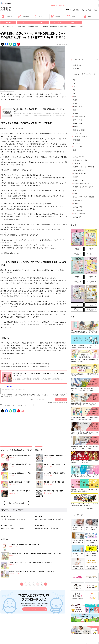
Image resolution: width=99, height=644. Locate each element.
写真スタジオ (74, 22)
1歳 (74, 83)
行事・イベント (78, 120)
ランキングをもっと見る (16, 503)
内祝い (62, 6)
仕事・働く (77, 127)
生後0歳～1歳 (77, 65)
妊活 (95, 10)
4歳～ (75, 93)
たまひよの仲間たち (79, 210)
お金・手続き (24, 16)
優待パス (88, 16)
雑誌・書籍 (8, 22)
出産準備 (55, 16)
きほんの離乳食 (78, 200)
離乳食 (71, 16)
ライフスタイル (78, 133)
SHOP (54, 6)
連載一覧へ (90, 508)
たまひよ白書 (77, 217)
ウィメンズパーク (29, 405)
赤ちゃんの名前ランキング (81, 183)
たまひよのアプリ (78, 207)
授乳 (75, 97)
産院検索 (76, 177)
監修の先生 (77, 203)
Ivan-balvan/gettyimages (7, 91)
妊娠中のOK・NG (78, 180)
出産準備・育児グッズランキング (83, 187)
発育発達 (76, 113)
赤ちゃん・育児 (86, 10)
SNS (41, 22)
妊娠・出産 (75, 10)
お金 (75, 190)
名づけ (38, 16)
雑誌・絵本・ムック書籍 (80, 160)
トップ (2, 27)
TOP (68, 10)
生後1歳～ (76, 68)
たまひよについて (78, 157)
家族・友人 (20, 405)
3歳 (74, 90)
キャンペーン (58, 22)
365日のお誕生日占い (80, 170)
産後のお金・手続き (79, 130)
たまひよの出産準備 (79, 214)
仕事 (14, 405)
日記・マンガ (77, 143)
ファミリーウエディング (80, 137)
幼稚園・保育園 (22, 27)
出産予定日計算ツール (80, 173)
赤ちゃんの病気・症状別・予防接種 (84, 197)
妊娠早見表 (7, 16)
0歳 (74, 80)
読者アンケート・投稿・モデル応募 (84, 167)
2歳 (74, 87)
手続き (75, 193)
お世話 (75, 103)
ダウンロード (35, 609)
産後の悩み (77, 110)
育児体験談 (77, 140)
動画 (75, 150)
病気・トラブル (78, 107)
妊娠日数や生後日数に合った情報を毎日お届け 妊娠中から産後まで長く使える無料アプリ (35, 605)
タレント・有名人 (78, 147)
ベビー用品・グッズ (79, 117)
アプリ (25, 22)
